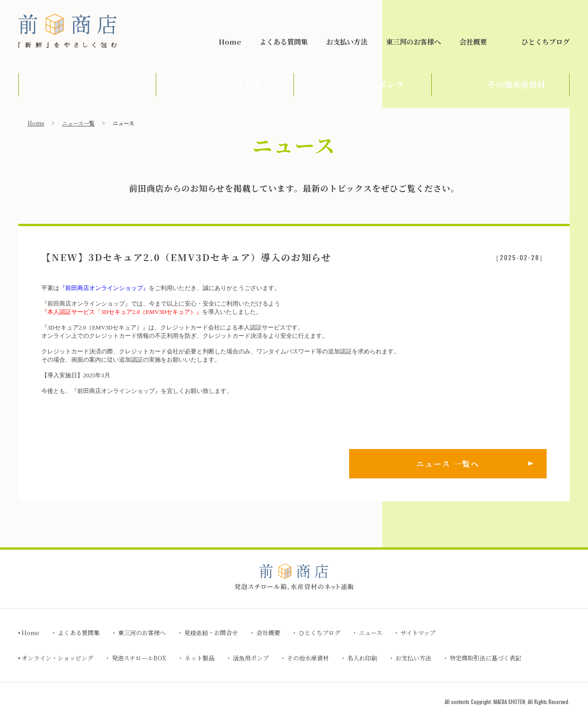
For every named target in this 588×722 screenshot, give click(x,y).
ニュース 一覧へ (448, 464)
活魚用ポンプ (251, 658)
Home (230, 42)
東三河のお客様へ (413, 42)
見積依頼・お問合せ (509, 12)
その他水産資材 (308, 658)
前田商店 (68, 31)
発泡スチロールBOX (139, 658)
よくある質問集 (284, 42)
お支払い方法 (347, 42)
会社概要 (473, 42)
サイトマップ (418, 633)
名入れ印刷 (362, 658)
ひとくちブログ (546, 42)
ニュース (370, 633)
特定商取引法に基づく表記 (486, 658)
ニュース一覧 (78, 123)
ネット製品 (200, 658)
